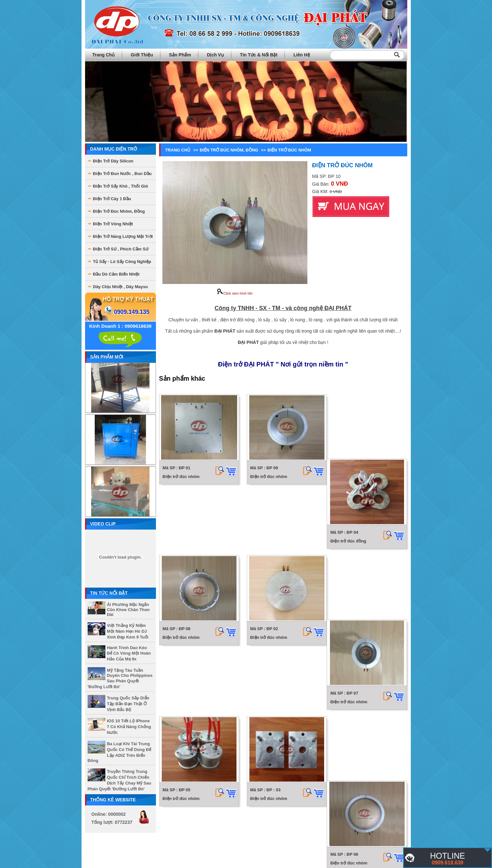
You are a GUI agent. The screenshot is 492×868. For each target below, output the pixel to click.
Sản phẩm (180, 55)
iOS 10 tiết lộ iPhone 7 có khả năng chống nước (129, 727)
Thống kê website (113, 800)
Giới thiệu (142, 55)
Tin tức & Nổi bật (259, 55)
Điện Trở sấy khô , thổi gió (121, 186)
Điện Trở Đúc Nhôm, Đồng (119, 211)
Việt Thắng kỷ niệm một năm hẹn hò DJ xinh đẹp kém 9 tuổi (128, 631)
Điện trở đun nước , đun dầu (122, 174)
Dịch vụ (215, 55)
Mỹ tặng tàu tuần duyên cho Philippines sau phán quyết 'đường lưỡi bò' (120, 678)
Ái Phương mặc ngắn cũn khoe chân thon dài (128, 610)
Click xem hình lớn (235, 293)
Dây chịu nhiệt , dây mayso (121, 287)
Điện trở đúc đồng (351, 477)
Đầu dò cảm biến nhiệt (116, 274)
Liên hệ (302, 55)
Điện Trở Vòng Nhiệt (113, 224)
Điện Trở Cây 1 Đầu (112, 199)
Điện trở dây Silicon (113, 161)
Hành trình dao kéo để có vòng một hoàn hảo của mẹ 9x (129, 653)
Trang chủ (104, 55)
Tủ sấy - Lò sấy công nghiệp (122, 262)
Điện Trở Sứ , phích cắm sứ (121, 249)
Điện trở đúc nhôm (181, 477)
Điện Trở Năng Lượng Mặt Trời (123, 236)
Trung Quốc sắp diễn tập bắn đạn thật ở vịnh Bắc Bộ (128, 704)
